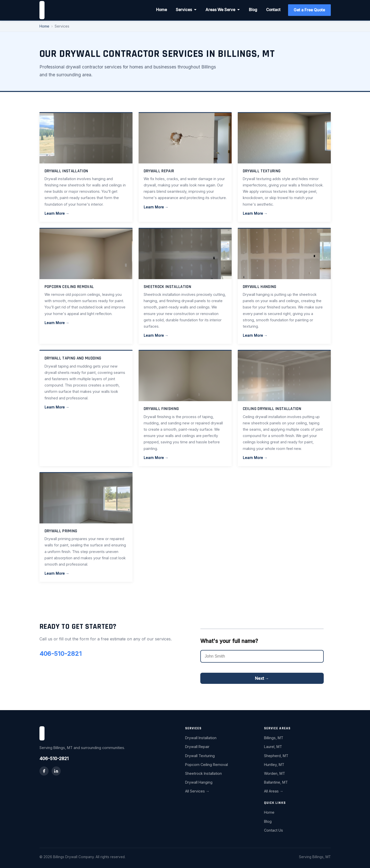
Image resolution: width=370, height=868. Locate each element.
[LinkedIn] (56, 771)
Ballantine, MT (276, 782)
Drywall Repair (197, 747)
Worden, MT (275, 773)
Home (161, 10)
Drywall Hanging (199, 782)
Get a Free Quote (309, 10)
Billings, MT (274, 738)
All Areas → (274, 791)
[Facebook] (44, 771)
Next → (262, 678)
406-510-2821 (61, 654)
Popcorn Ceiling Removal (206, 765)
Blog (253, 10)
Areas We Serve (223, 10)
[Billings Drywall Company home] (42, 10)
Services (186, 10)
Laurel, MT (273, 747)
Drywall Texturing (200, 756)
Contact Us (274, 830)
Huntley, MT (274, 765)
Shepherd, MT (276, 756)
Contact (273, 10)
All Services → (197, 791)
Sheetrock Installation (203, 773)
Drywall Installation (201, 738)
